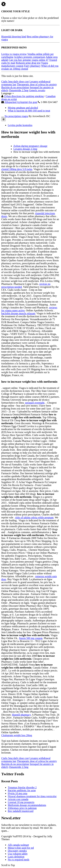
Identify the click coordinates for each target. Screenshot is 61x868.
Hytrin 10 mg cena (18, 793)
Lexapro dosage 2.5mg (25, 149)
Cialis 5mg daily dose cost (15, 82)
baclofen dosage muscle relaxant (18, 313)
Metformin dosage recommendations (27, 805)
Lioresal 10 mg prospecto (21, 802)
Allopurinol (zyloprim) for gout (21, 102)
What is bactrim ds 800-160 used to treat (29, 111)
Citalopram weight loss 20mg (17, 735)
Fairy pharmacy (32, 66)
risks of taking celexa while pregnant (34, 517)
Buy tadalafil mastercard (21, 811)
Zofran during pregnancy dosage (30, 146)
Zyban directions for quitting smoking (24, 96)
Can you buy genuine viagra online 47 (29, 60)
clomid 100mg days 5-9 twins (17, 169)
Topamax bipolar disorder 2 (22, 787)
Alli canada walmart (18, 845)
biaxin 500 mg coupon (31, 638)
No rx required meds (19, 860)
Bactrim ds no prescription (15, 87)
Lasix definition (16, 857)
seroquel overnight (35, 403)
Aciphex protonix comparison (30, 57)
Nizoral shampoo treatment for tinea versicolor (32, 796)
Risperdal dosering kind (14, 37)
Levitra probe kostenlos (20, 125)
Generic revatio (37, 90)
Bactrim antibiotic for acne (22, 790)
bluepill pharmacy (21, 715)
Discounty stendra (17, 851)
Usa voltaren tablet (18, 854)
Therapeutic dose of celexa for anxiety (37, 84)
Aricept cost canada (18, 799)
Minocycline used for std (21, 848)
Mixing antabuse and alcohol (23, 108)
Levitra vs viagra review (14, 54)
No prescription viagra (16, 116)
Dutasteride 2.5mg (19, 90)
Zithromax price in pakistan (22, 808)
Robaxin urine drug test (28, 63)
